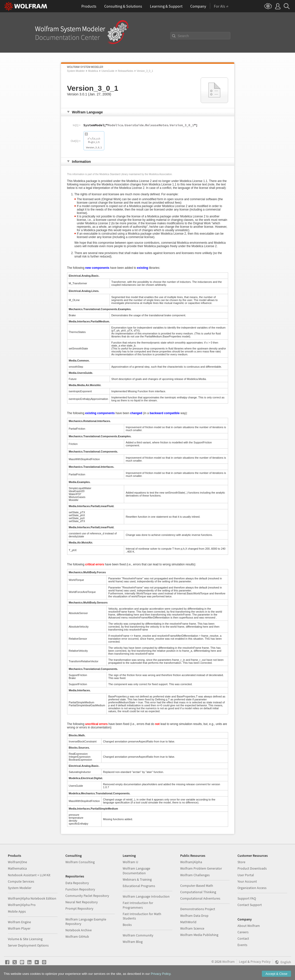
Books (127, 925)
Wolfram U (130, 862)
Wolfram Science (192, 928)
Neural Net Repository (82, 902)
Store (241, 862)
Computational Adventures (200, 898)
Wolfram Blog (133, 942)
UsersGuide (108, 71)
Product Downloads (252, 868)
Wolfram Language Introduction (146, 896)
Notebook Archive (79, 930)
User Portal (246, 875)
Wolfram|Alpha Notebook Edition (32, 898)
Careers (243, 932)
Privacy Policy (261, 962)
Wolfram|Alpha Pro (22, 905)
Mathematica (17, 868)
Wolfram (229, 962)
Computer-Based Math (197, 886)
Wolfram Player (19, 928)
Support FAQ (247, 898)
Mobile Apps (17, 911)
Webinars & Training (137, 879)
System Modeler (76, 71)
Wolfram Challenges (195, 875)
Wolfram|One (17, 862)
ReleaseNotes (125, 71)
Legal (243, 962)
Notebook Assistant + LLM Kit (29, 875)
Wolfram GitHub (77, 936)
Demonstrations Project (198, 909)
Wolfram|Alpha (191, 862)
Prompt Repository (79, 908)
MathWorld (188, 922)
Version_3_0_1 (145, 71)
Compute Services (21, 881)
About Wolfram (249, 926)
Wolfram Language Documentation (136, 871)
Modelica (93, 71)
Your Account (247, 881)
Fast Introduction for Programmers (138, 905)
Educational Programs (139, 886)
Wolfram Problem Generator (201, 868)
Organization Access (252, 888)
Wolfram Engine (19, 922)
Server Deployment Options (28, 945)
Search (183, 36)
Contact (243, 938)
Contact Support (250, 905)
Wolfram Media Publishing (199, 935)
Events (242, 945)
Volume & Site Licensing (25, 939)
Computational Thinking (198, 892)
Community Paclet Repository (87, 896)
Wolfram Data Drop (194, 916)
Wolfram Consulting (80, 862)
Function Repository (80, 889)
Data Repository (77, 883)
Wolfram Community (138, 935)
